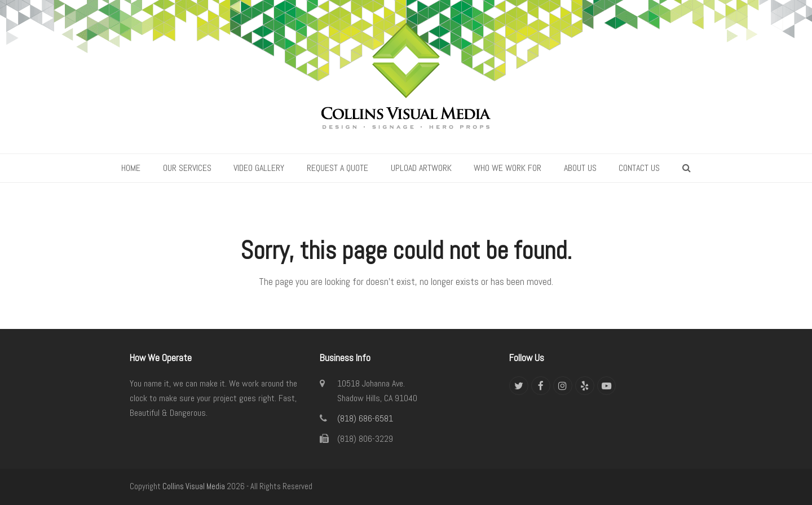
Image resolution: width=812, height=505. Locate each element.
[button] (687, 168)
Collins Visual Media (194, 486)
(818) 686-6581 (365, 418)
